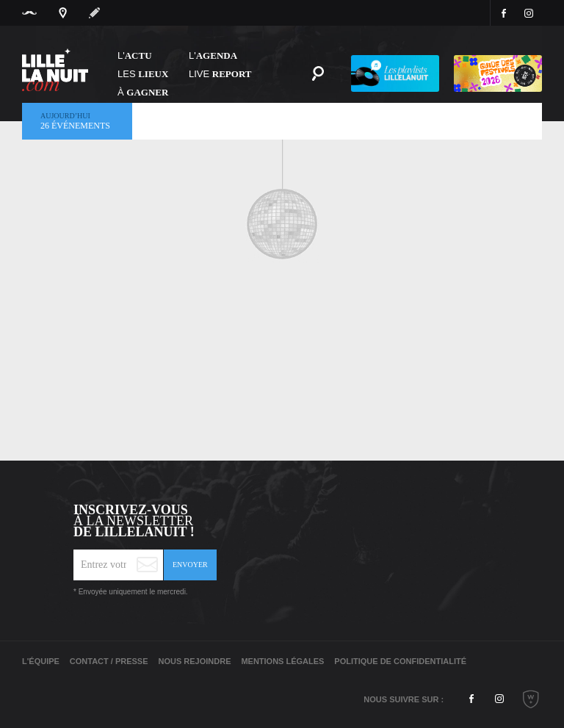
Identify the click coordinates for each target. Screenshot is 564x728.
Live (220, 74)
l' (213, 55)
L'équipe (41, 661)
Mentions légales (282, 661)
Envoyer (190, 565)
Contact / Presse (109, 661)
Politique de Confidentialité (400, 661)
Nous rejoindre (194, 661)
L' (135, 55)
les (143, 74)
